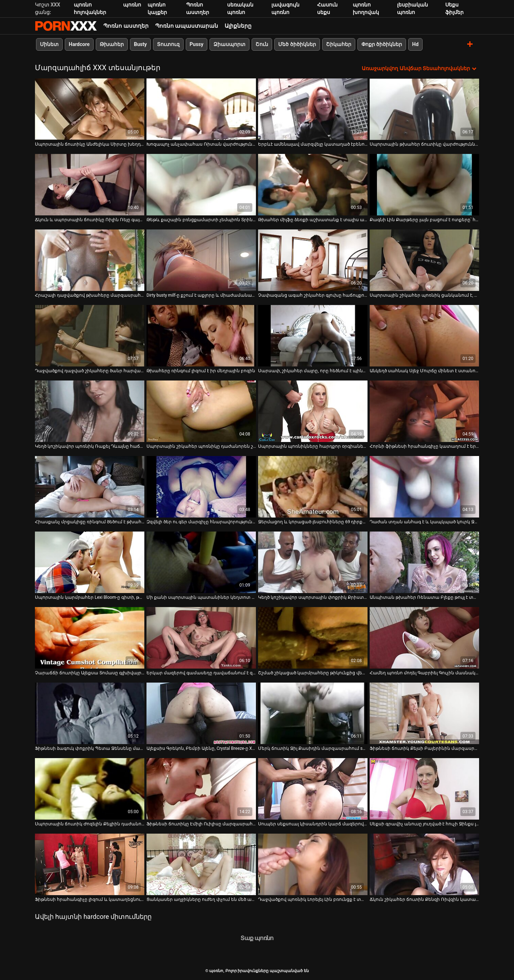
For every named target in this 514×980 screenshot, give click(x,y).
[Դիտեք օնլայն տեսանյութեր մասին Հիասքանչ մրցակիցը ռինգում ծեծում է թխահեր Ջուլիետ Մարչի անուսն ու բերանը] (90, 487)
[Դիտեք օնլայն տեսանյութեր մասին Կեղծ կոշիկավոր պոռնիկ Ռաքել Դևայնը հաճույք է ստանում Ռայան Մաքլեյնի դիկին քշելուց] (90, 411)
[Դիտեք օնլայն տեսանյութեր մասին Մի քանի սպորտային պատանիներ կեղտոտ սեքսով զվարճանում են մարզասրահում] (201, 562)
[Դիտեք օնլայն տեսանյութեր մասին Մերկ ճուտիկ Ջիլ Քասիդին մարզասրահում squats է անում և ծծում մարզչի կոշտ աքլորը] (313, 713)
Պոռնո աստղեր (126, 26)
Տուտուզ (168, 44)
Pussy (197, 44)
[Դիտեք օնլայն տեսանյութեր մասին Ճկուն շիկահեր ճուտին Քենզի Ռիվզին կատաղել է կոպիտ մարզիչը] (424, 864)
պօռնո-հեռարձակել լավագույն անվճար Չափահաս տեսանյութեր (66, 26)
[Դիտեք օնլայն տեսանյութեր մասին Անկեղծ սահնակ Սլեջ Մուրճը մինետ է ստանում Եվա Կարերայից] (424, 336)
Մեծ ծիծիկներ (297, 44)
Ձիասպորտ (229, 44)
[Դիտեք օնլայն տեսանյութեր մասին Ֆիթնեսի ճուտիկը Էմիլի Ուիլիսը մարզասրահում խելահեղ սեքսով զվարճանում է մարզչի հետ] (201, 789)
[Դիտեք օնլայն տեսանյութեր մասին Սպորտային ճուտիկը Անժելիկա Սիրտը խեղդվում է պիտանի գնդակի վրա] (90, 109)
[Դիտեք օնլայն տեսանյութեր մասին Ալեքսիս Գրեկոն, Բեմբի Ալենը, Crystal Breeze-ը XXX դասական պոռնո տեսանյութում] (201, 713)
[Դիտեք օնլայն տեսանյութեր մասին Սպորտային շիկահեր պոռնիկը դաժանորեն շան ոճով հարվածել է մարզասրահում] (201, 411)
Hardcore (79, 44)
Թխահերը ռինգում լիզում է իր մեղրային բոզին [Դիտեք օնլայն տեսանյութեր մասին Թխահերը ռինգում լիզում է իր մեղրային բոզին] (201, 371)
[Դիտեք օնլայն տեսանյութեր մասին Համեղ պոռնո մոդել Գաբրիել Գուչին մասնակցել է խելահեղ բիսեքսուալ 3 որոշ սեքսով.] (424, 638)
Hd (415, 44)
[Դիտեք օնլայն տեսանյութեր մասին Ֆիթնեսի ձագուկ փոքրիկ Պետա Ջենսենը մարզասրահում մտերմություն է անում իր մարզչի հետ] (90, 713)
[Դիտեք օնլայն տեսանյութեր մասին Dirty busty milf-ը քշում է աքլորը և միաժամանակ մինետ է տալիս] (201, 260)
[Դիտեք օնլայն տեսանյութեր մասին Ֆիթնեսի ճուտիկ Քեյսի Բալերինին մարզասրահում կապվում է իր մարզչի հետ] (424, 713)
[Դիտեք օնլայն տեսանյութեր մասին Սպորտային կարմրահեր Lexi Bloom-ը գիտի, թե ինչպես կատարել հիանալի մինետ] (90, 562)
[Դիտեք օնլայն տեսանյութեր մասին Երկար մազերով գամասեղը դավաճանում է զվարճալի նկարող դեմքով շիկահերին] (201, 638)
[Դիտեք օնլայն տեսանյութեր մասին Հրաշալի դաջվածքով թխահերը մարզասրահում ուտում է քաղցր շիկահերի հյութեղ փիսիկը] (90, 260)
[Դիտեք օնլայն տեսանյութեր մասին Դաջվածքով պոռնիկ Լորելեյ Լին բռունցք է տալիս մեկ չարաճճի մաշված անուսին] (313, 864)
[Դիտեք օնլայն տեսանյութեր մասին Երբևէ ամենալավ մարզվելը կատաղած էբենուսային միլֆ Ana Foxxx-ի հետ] (313, 109)
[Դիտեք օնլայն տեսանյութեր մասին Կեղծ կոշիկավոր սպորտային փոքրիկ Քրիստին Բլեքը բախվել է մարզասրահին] (313, 562)
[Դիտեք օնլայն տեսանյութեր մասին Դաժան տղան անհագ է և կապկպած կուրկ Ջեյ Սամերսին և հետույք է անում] (424, 487)
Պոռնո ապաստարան (187, 26)
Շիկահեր (339, 44)
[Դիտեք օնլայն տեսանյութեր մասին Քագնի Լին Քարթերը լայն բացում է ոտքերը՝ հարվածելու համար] (424, 185)
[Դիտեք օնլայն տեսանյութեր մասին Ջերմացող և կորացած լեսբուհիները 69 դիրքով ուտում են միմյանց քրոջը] (313, 487)
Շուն (262, 44)
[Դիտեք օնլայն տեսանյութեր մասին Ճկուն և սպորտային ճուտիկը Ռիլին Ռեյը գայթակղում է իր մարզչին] (90, 185)
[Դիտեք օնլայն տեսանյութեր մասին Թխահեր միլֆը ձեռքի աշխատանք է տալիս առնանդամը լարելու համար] (313, 185)
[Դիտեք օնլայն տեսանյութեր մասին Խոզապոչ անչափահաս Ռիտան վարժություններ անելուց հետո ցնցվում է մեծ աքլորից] (201, 109)
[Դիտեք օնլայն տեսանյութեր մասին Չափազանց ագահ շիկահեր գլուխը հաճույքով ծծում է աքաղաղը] (313, 260)
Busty (140, 44)
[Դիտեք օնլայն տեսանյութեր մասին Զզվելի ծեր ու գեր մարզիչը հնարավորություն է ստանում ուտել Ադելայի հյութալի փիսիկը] (201, 487)
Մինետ (49, 44)
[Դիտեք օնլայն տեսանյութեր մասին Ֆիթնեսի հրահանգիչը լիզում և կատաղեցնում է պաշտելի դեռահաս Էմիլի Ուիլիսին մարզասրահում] (90, 864)
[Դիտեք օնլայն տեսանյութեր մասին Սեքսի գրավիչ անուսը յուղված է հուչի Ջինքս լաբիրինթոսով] (424, 789)
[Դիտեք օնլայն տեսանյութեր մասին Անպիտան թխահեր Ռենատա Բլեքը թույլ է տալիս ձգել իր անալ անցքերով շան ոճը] (424, 562)
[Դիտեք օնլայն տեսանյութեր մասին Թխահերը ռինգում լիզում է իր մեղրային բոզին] (201, 336)
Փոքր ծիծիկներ (382, 44)
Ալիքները (238, 26)
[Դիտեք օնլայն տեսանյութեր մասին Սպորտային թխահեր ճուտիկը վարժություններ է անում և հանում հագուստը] (424, 109)
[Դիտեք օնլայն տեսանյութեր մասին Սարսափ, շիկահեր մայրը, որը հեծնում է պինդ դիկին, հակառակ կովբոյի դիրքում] (313, 336)
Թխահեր (112, 44)
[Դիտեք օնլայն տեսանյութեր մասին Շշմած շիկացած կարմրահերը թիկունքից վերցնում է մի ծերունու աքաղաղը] (313, 638)
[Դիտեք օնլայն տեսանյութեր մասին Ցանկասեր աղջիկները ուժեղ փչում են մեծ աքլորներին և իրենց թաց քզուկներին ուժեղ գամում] (201, 864)
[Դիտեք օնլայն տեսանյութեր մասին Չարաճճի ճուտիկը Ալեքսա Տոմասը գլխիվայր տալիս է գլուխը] (90, 638)
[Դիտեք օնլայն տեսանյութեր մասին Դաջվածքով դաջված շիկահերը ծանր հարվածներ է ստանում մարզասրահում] (90, 336)
